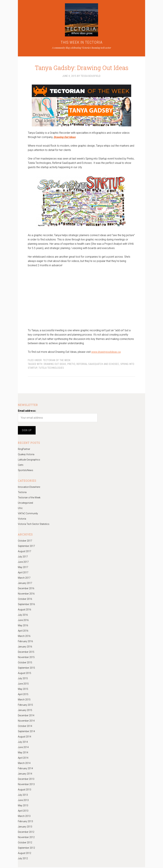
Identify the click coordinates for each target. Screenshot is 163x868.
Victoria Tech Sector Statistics (34, 525)
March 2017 (24, 579)
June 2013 (23, 801)
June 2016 (23, 621)
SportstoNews (26, 471)
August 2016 (25, 610)
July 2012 (23, 859)
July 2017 (23, 557)
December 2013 (26, 780)
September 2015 (26, 669)
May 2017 (23, 568)
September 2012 (26, 849)
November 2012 (26, 838)
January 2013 (25, 827)
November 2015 (26, 658)
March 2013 (24, 817)
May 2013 (23, 806)
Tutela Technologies (51, 369)
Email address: (27, 411)
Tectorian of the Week (57, 361)
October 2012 (25, 843)
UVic (20, 509)
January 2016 (25, 647)
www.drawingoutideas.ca (106, 353)
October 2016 (25, 600)
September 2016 (26, 605)
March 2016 (24, 637)
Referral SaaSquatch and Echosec (98, 365)
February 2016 (25, 642)
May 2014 (23, 753)
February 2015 (25, 706)
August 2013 (25, 790)
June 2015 (23, 685)
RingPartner (24, 450)
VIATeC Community (28, 514)
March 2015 (24, 700)
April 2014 (23, 759)
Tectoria (22, 493)
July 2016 (23, 616)
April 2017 (23, 573)
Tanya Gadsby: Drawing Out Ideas (81, 65)
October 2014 (25, 727)
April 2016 (23, 632)
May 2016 (23, 626)
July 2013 (23, 796)
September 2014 (26, 732)
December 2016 (26, 589)
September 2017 (26, 547)
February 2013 (25, 822)
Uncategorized (25, 504)
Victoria (22, 520)
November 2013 (26, 785)
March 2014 (24, 764)
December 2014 (26, 716)
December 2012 (26, 833)
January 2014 (25, 775)
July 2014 (23, 743)
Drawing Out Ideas (55, 365)
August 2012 (25, 854)
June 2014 (23, 748)
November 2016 (26, 594)
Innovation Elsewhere (29, 488)
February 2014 (25, 769)
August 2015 (25, 674)
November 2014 (26, 722)
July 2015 (23, 679)
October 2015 (25, 663)
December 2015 (26, 653)
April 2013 (23, 812)
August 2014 (25, 737)
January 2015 (25, 711)
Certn (21, 466)
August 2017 (25, 552)
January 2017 (25, 584)
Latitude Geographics (29, 460)
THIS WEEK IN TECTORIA (82, 42)
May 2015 (23, 690)
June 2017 (23, 563)
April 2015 (23, 695)
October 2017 (25, 542)
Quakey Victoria (26, 455)
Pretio (71, 365)
